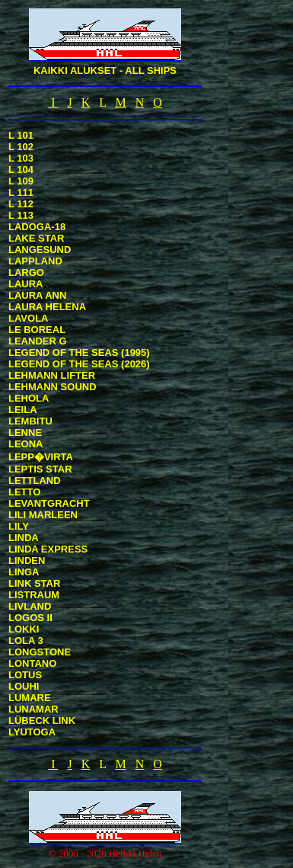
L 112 (21, 204)
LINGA (24, 572)
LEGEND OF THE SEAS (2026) (79, 364)
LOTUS (25, 675)
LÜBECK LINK (42, 721)
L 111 (21, 192)
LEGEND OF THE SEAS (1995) (79, 352)
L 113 (21, 215)
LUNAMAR (33, 709)
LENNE (25, 432)
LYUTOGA (32, 732)
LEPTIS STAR (40, 469)
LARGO (26, 272)
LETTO (24, 492)
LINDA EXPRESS (48, 549)
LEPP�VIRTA (41, 457)
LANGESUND (40, 250)
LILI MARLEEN (43, 515)
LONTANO (32, 663)
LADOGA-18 (37, 227)
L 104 (21, 170)
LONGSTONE (40, 652)
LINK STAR (34, 583)
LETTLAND (35, 480)
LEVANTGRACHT (49, 503)
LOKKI (24, 629)
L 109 (21, 181)
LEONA (26, 444)
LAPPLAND (35, 261)
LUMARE (30, 698)
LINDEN (27, 561)
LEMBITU (30, 421)
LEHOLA (29, 398)
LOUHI (24, 686)
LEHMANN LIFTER (52, 375)
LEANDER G (38, 341)
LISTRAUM (34, 595)
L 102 (21, 147)
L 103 (21, 158)
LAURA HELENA (47, 307)
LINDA (24, 538)
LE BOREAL (37, 330)
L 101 (21, 135)
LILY (19, 526)
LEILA (23, 410)
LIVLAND (30, 606)
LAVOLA (28, 318)
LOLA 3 (26, 641)
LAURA (26, 284)
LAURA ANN (37, 295)
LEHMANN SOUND (53, 387)
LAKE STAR (36, 238)
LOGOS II (30, 618)
